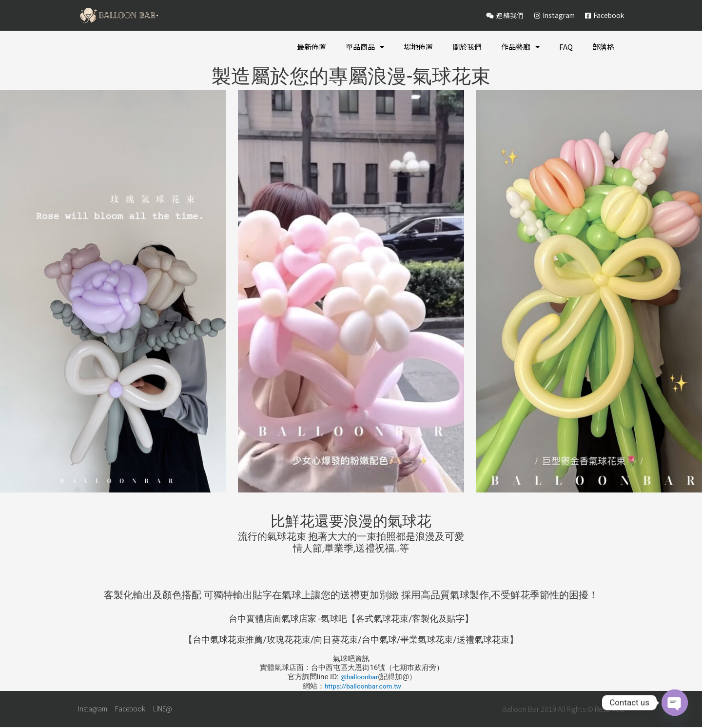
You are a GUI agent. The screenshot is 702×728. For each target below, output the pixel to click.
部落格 (603, 47)
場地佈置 (418, 47)
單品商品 (365, 47)
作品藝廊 (520, 47)
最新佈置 (312, 47)
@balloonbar (359, 677)
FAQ (566, 47)
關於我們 (467, 47)
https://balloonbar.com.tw (363, 686)
